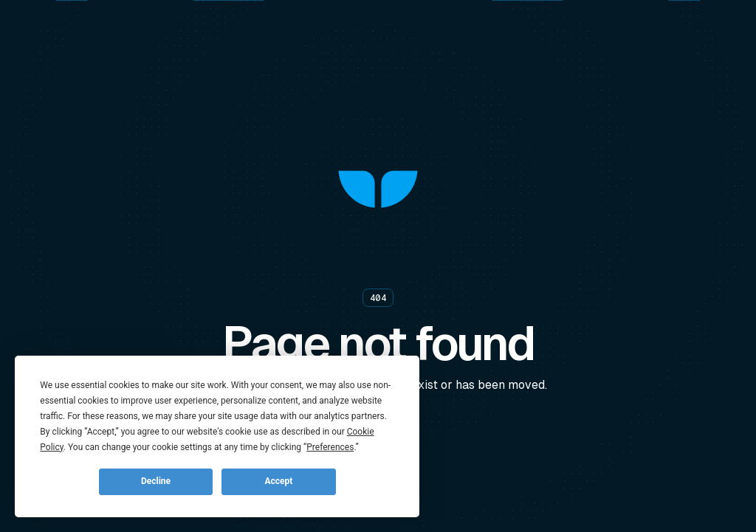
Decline (156, 481)
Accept (278, 481)
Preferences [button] (330, 447)
